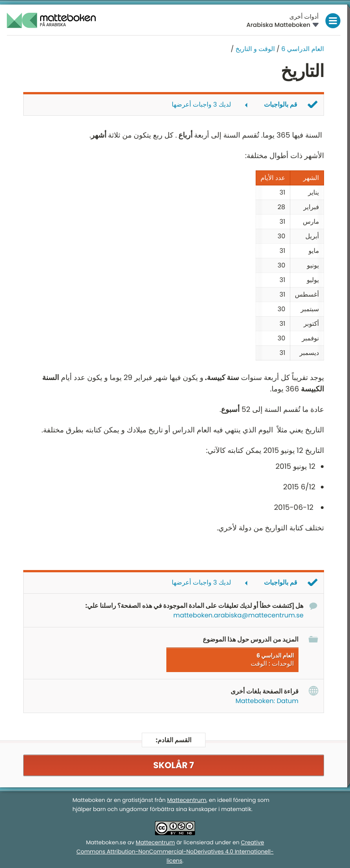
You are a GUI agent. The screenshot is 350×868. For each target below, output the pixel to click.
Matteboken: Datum (267, 701)
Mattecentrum (187, 800)
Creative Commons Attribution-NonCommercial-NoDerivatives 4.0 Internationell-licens (175, 852)
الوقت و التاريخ (254, 49)
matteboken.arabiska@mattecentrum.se (238, 615)
